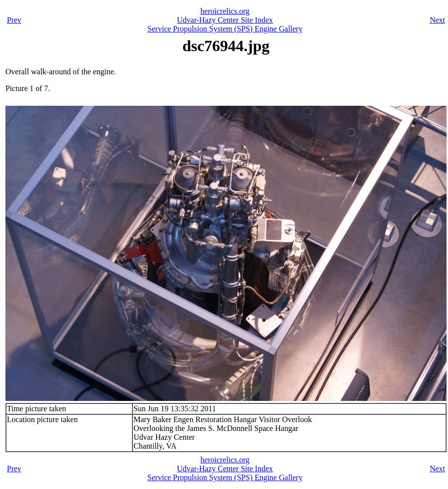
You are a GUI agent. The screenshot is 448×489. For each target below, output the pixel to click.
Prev (14, 20)
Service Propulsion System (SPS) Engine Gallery (225, 29)
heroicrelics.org (225, 11)
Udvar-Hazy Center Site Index (225, 20)
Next (437, 20)
